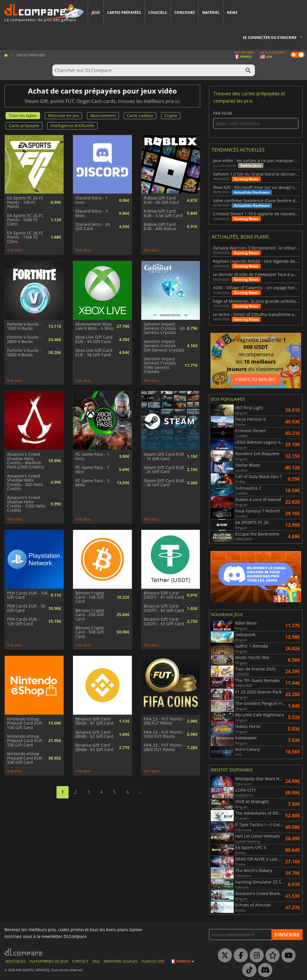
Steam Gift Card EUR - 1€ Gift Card (164, 456)
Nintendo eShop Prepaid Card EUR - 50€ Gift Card (26, 758)
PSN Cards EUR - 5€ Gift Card (26, 608)
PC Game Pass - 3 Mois (92, 483)
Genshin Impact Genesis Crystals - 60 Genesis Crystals (164, 328)
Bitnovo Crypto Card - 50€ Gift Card (90, 632)
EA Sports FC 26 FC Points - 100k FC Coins (25, 220)
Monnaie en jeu (63, 115)
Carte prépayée (24, 125)
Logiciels (158, 13)
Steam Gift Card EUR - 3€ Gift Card (164, 483)
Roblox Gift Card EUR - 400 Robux (160, 227)
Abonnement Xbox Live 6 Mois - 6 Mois (95, 326)
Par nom (256, 120)
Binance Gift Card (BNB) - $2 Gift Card (94, 734)
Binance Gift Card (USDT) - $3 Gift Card (164, 622)
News (232, 13)
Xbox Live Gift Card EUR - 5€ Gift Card (94, 353)
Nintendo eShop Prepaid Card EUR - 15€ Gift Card (26, 723)
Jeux (96, 13)
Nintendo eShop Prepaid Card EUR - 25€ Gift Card (26, 741)
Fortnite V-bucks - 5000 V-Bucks (24, 353)
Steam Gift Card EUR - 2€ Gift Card (164, 470)
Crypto (171, 115)
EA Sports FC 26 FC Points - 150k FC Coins (25, 237)
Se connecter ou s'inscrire (270, 38)
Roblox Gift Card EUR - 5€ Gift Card (161, 200)
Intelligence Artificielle (72, 125)
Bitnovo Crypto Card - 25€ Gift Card (90, 615)
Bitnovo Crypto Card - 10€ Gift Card (90, 597)
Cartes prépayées (124, 13)
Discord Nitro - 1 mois (92, 200)
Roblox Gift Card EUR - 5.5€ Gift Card (163, 213)
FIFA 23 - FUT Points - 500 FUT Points (164, 721)
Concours (185, 13)
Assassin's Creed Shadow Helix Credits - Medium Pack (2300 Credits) (26, 461)
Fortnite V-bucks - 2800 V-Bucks (24, 339)
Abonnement (103, 115)
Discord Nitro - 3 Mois (92, 213)
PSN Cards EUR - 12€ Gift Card (23, 622)
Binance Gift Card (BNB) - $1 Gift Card (94, 721)
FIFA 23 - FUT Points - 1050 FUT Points (164, 734)
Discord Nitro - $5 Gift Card (93, 227)
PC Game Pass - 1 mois (92, 456)
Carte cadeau (140, 115)
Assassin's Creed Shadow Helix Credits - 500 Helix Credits (25, 482)
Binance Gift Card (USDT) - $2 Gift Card (164, 608)
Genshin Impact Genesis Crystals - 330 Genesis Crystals (164, 346)
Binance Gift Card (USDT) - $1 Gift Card (164, 595)
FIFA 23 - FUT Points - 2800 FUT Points (164, 747)
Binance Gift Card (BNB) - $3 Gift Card (94, 747)
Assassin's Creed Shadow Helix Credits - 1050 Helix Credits (26, 504)
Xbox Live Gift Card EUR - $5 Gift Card (94, 339)
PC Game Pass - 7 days (92, 470)
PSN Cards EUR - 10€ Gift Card (27, 595)
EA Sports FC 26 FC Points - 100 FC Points (25, 202)
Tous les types (23, 115)
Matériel (211, 13)
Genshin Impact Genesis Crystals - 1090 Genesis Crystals (161, 365)
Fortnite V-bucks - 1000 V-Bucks (24, 326)
